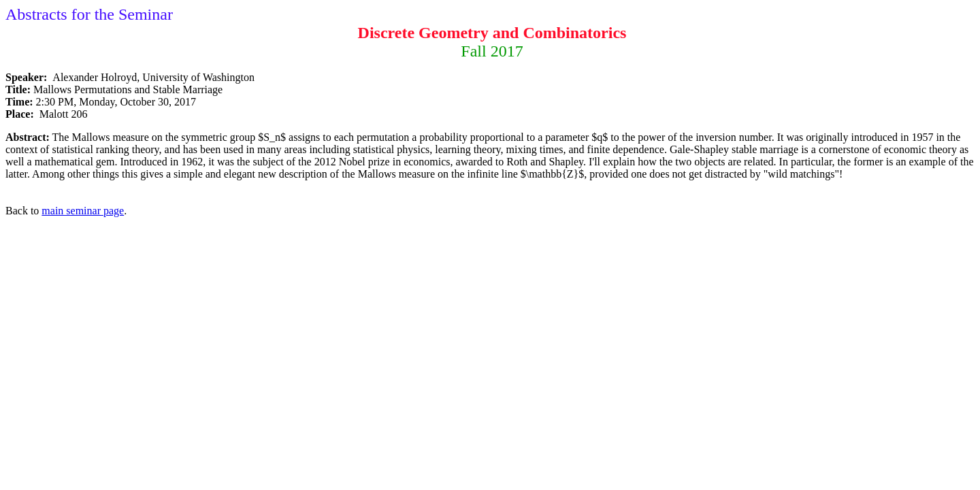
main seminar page (83, 211)
